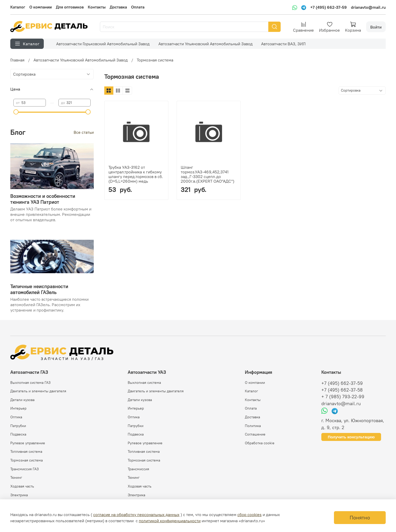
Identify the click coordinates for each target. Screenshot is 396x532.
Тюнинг (16, 477)
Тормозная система (27, 460)
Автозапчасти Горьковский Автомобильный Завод (103, 44)
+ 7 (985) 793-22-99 (343, 397)
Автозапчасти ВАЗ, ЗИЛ (283, 44)
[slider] (16, 112)
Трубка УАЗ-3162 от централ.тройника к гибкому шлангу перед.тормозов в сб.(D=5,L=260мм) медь (136, 174)
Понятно (360, 517)
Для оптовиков (70, 7)
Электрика (19, 495)
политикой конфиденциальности (170, 521)
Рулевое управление (28, 443)
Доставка (118, 7)
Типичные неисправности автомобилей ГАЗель (39, 289)
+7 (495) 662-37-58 (342, 390)
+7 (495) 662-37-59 (329, 7)
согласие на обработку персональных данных (136, 515)
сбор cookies (249, 515)
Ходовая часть (22, 486)
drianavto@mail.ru (368, 7)
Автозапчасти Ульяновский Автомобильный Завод (205, 44)
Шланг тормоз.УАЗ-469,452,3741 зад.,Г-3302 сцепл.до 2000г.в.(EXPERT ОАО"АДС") (208, 174)
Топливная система (26, 451)
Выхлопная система (144, 383)
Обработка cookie (260, 443)
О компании (41, 7)
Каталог (18, 7)
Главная (17, 60)
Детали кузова (22, 400)
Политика (253, 426)
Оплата (138, 7)
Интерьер (18, 408)
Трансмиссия (138, 469)
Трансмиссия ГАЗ (24, 469)
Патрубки (18, 426)
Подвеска (18, 434)
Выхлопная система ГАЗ (30, 383)
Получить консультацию (351, 437)
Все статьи (84, 132)
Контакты (97, 7)
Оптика (16, 417)
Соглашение (255, 434)
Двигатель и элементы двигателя (38, 391)
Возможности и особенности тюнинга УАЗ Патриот (43, 199)
